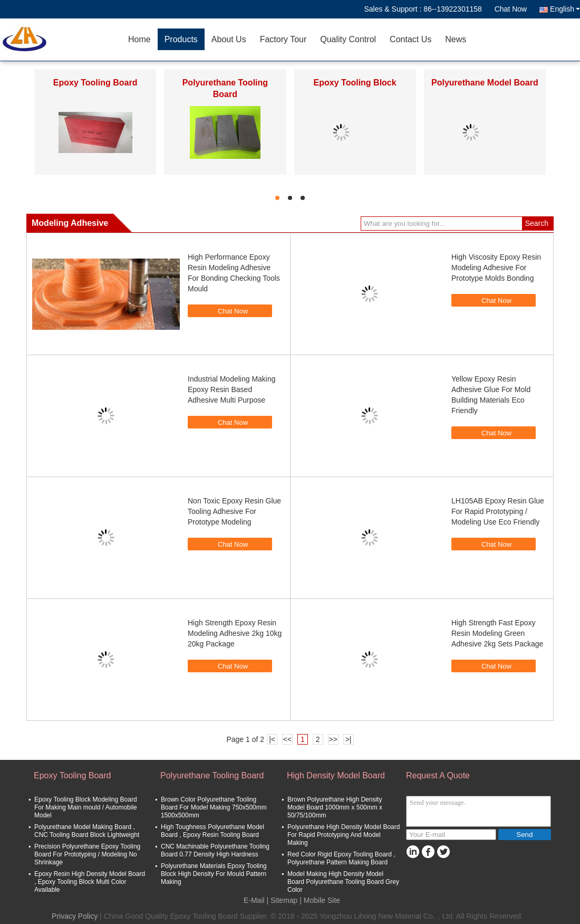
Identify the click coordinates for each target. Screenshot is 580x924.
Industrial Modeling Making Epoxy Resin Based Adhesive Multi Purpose (232, 389)
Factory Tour (283, 39)
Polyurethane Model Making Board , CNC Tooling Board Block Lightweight (87, 831)
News (456, 39)
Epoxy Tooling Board (95, 83)
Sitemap (284, 900)
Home (139, 39)
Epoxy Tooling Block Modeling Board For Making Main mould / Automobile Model (86, 807)
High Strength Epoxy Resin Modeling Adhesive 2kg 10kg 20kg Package (235, 633)
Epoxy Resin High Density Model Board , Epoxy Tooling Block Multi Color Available (90, 882)
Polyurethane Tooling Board (212, 775)
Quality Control (348, 39)
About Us (229, 39)
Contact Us (410, 39)
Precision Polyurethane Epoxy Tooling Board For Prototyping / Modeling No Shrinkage (87, 854)
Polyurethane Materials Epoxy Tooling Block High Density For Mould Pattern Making (214, 874)
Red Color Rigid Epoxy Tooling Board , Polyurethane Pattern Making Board (341, 858)
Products (181, 39)
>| (349, 739)
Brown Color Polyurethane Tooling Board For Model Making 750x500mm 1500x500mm (214, 807)
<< (287, 739)
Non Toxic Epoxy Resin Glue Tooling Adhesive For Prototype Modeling (234, 511)
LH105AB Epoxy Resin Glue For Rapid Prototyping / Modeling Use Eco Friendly (498, 511)
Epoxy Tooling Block (355, 83)
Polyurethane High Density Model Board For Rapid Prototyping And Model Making (344, 835)
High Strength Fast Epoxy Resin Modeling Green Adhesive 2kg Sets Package (497, 633)
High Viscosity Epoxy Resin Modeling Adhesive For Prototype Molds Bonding (496, 268)
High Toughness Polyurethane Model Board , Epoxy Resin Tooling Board (212, 831)
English (565, 9)
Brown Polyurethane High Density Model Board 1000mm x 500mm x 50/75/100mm (335, 807)
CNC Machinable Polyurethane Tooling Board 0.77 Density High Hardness (215, 850)
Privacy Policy (75, 916)
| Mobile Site (320, 900)
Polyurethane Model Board (485, 83)
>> (333, 739)
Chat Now (511, 9)
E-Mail (254, 900)
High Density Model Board (336, 775)
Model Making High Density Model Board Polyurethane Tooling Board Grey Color (343, 882)
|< (272, 739)
